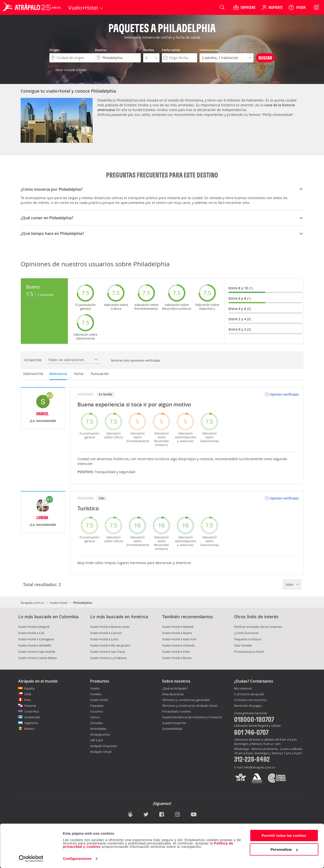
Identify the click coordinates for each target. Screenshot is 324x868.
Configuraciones (77, 859)
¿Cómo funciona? (246, 633)
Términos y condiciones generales (186, 700)
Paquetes (97, 706)
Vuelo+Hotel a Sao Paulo (108, 652)
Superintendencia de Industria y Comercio (192, 717)
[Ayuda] (297, 7)
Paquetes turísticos (248, 639)
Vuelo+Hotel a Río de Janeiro (110, 645)
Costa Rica (32, 711)
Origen (54, 50)
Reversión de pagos (248, 706)
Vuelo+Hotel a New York (179, 639)
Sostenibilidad (172, 729)
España (29, 688)
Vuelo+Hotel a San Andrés (37, 652)
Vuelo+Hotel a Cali (31, 633)
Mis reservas (243, 689)
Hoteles (96, 694)
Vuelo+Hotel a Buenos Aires (110, 627)
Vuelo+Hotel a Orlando (178, 645)
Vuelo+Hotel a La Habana (108, 658)
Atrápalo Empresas (104, 746)
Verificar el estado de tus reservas (258, 627)
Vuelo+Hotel (59, 603)
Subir (292, 584)
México (29, 729)
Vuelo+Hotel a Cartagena (36, 639)
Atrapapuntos (100, 734)
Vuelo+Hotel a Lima (104, 639)
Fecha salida (171, 50)
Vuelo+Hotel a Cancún (106, 633)
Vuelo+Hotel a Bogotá (34, 627)
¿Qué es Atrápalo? (175, 688)
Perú (28, 700)
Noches (149, 50)
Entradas (97, 723)
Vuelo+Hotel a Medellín (35, 645)
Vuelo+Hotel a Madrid (178, 627)
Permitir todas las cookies (284, 835)
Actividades (98, 729)
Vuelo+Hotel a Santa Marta (37, 658)
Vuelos (95, 688)
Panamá (30, 706)
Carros (95, 717)
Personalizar (284, 849)
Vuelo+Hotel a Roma (177, 658)
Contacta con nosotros (250, 700)
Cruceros (97, 711)
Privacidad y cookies (177, 711)
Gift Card (96, 740)
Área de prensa (173, 694)
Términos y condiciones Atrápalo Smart (190, 706)
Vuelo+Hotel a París (176, 652)
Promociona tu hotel (249, 652)
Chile (28, 694)
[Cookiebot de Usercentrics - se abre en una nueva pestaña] (31, 859)
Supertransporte (174, 723)
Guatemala (32, 717)
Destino (101, 50)
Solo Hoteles (243, 645)
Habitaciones (209, 50)
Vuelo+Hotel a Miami (177, 633)
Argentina (31, 723)
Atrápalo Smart (101, 752)
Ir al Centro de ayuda (249, 694)
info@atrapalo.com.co (260, 767)
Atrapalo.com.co (32, 603)
